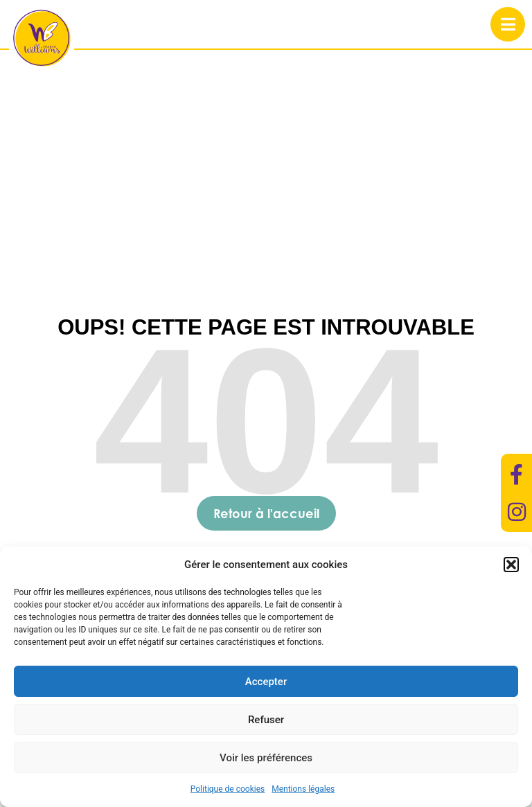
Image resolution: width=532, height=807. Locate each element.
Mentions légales (303, 789)
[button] (511, 565)
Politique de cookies (228, 789)
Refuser (266, 720)
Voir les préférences (266, 758)
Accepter (266, 682)
